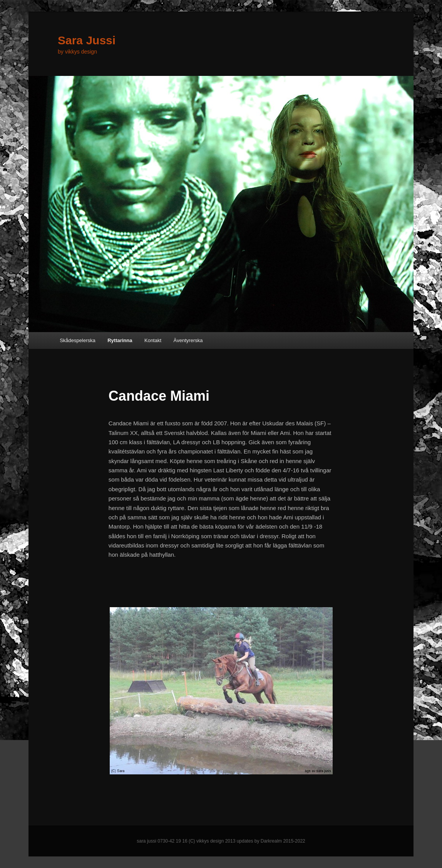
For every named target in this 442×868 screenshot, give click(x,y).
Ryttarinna (120, 340)
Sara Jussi (87, 40)
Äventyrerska (188, 340)
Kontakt (153, 340)
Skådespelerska (78, 340)
